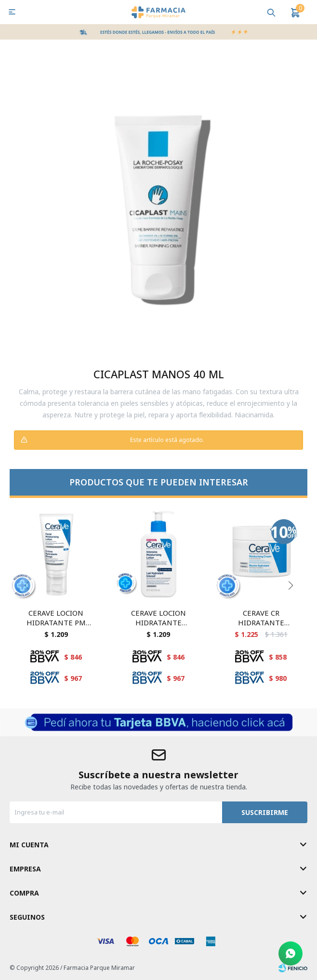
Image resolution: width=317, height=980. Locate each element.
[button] (291, 585)
